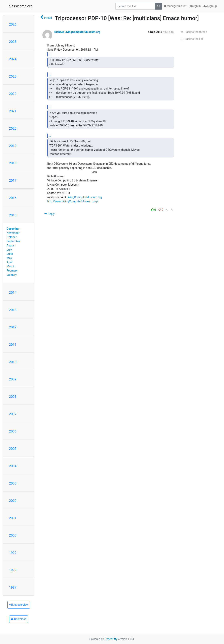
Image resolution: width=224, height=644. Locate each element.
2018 (13, 163)
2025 (13, 42)
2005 (13, 449)
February (12, 271)
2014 (13, 292)
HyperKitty (111, 639)
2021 (13, 111)
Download (19, 619)
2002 (13, 501)
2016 (13, 198)
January (12, 275)
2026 (13, 24)
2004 (13, 466)
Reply (49, 214)
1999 (13, 553)
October (12, 237)
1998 (13, 570)
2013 (13, 310)
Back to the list (191, 39)
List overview (19, 605)
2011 (13, 345)
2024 (13, 59)
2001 (13, 518)
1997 (13, 587)
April (10, 262)
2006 (13, 431)
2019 (13, 146)
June (10, 254)
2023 (13, 76)
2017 (13, 180)
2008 (13, 397)
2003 (13, 483)
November (13, 233)
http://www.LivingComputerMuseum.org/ (73, 201)
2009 (13, 379)
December (13, 229)
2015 (13, 215)
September (14, 241)
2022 (13, 94)
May (9, 258)
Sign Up (210, 6)
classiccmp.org (21, 6)
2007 (13, 414)
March (11, 266)
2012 (13, 327)
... (50, 54)
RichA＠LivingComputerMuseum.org (77, 32)
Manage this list (175, 6)
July (9, 250)
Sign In (195, 6)
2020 (13, 128)
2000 (13, 535)
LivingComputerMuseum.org (84, 197)
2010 (13, 362)
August (11, 245)
